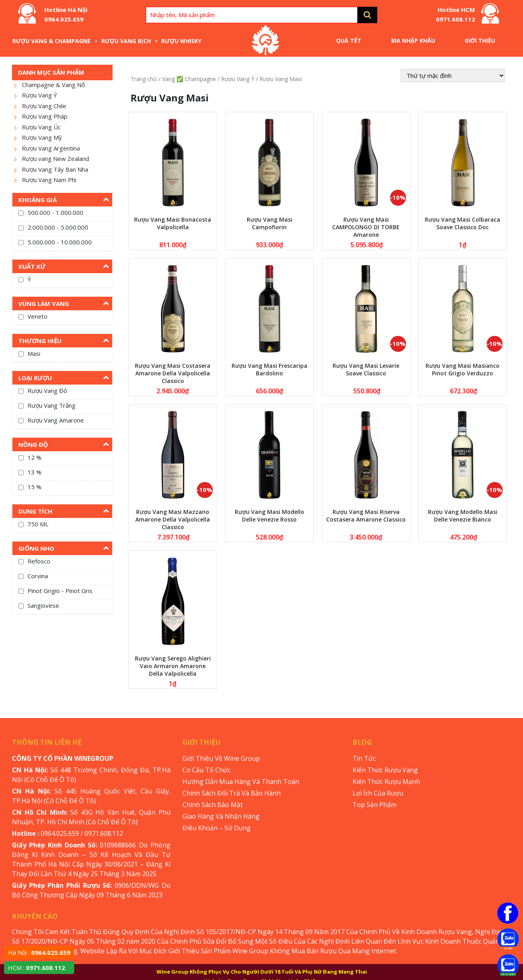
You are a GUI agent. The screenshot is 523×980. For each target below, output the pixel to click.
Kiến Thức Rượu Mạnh (386, 782)
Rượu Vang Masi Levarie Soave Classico (366, 369)
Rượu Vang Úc (41, 127)
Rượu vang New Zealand (55, 159)
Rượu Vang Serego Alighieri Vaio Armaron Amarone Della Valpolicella (173, 666)
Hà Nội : (39, 952)
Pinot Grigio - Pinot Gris (60, 591)
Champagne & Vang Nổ (53, 85)
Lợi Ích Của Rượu (378, 793)
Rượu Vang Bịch (130, 41)
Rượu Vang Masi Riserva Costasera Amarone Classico (366, 516)
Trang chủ (144, 79)
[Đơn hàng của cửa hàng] (453, 75)
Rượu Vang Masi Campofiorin (269, 223)
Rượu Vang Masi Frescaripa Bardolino (269, 369)
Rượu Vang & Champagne (55, 41)
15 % (35, 487)
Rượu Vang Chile (44, 106)
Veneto (38, 316)
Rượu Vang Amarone (56, 420)
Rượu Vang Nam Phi (49, 180)
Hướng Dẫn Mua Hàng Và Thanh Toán (241, 782)
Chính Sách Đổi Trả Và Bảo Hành (232, 793)
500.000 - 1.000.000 (55, 212)
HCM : (37, 968)
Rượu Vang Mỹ (42, 137)
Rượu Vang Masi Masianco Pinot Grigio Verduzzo (463, 369)
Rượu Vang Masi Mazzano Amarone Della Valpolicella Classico (173, 519)
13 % (35, 472)
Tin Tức (364, 758)
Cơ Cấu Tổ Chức (206, 770)
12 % (35, 457)
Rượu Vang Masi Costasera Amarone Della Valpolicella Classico (173, 373)
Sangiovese (43, 605)
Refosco (39, 561)
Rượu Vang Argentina (51, 148)
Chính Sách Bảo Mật (213, 805)
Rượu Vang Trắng (52, 405)
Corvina (38, 576)
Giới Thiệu (480, 41)
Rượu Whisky (181, 41)
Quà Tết (349, 41)
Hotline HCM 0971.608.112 (456, 14)
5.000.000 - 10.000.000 (60, 242)
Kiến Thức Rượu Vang (385, 770)
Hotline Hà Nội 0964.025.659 (66, 14)
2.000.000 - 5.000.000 (58, 227)
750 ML (38, 524)
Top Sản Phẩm (374, 805)
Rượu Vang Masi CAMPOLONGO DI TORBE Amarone (366, 227)
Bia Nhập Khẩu (413, 41)
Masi (34, 353)
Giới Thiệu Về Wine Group (221, 758)
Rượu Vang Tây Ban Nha (55, 169)
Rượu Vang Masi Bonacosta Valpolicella (173, 223)
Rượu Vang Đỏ (47, 391)
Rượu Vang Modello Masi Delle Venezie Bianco (463, 516)
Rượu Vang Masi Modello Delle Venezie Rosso (269, 516)
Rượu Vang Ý (40, 95)
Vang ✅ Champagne (189, 79)
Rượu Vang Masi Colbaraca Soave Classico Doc (463, 223)
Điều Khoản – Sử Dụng (217, 828)
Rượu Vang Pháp (45, 116)
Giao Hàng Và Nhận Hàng (221, 816)
